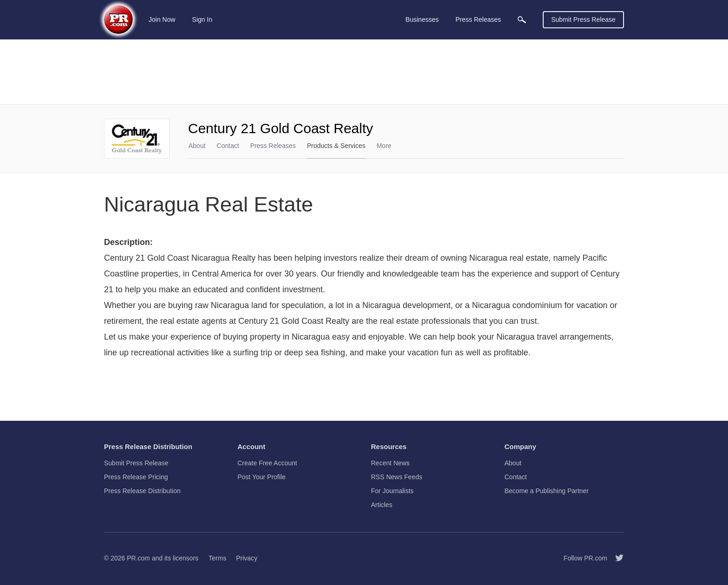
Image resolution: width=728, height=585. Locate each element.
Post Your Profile (262, 477)
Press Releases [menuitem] (478, 19)
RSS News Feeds (396, 477)
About (197, 146)
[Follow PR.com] (616, 558)
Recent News (390, 463)
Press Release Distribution (142, 491)
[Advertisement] (364, 72)
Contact (228, 146)
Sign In (202, 19)
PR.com (138, 558)
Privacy (247, 558)
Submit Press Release (583, 19)
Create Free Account (267, 463)
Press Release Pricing (136, 477)
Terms (217, 558)
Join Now (162, 19)
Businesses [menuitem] (422, 19)
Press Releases (273, 146)
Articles (382, 505)
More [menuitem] (384, 146)
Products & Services (336, 146)
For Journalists (392, 491)
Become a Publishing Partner (547, 491)
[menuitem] (522, 20)
